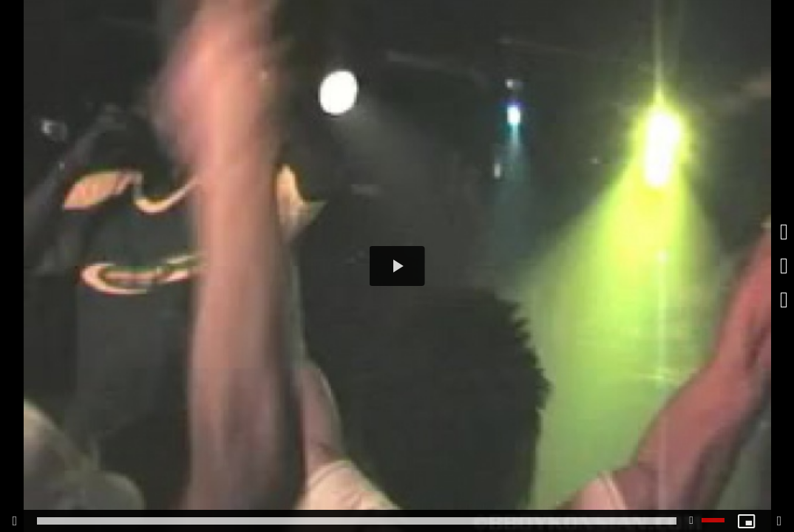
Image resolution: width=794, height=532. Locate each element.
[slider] (357, 521)
